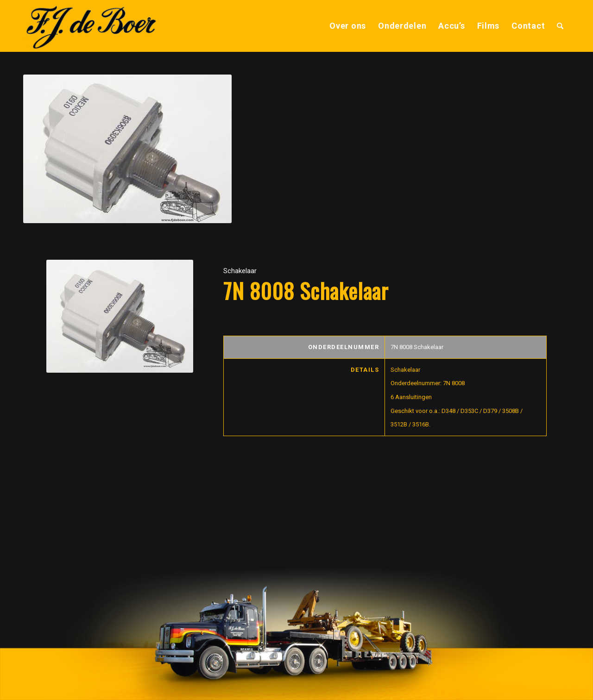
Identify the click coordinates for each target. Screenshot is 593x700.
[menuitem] (348, 26)
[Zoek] (560, 26)
